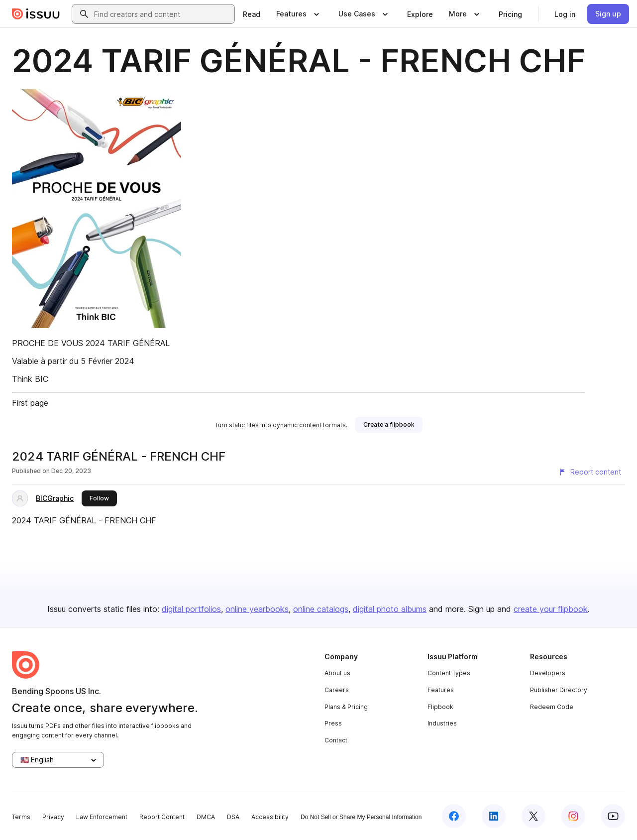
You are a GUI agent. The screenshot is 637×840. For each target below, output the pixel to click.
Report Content (162, 817)
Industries (442, 723)
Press (333, 723)
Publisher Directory (559, 690)
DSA (233, 817)
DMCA (206, 817)
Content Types (449, 673)
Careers (337, 690)
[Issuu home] (36, 14)
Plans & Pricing (346, 707)
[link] (252, 14)
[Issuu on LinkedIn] (494, 816)
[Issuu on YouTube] (613, 816)
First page (30, 403)
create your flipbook (551, 609)
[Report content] (590, 472)
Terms (21, 817)
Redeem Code (552, 707)
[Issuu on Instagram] (573, 816)
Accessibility (270, 817)
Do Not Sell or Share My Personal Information (361, 817)
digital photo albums (390, 609)
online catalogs (321, 609)
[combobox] (162, 14)
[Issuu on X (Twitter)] (533, 816)
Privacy (53, 817)
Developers (548, 673)
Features (441, 690)
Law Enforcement (102, 817)
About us (337, 673)
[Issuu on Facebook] (454, 816)
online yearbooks (257, 609)
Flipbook (440, 707)
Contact (336, 740)
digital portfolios (191, 609)
